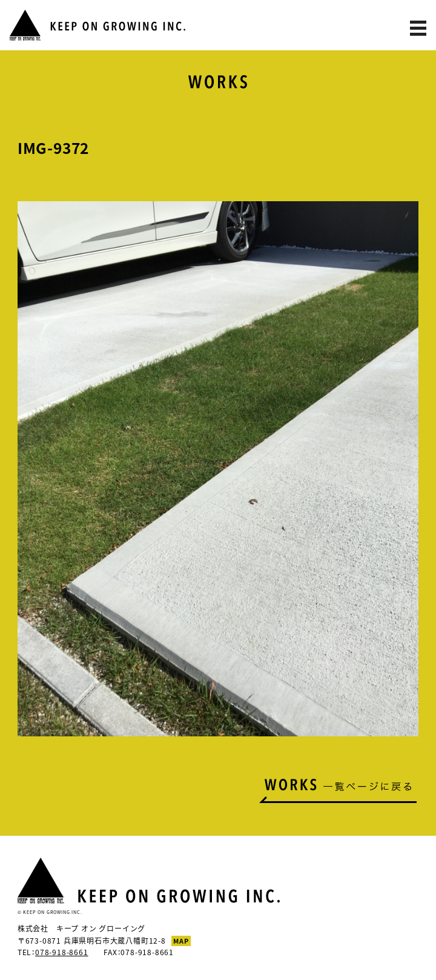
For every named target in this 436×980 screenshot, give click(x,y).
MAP (181, 941)
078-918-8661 (62, 952)
